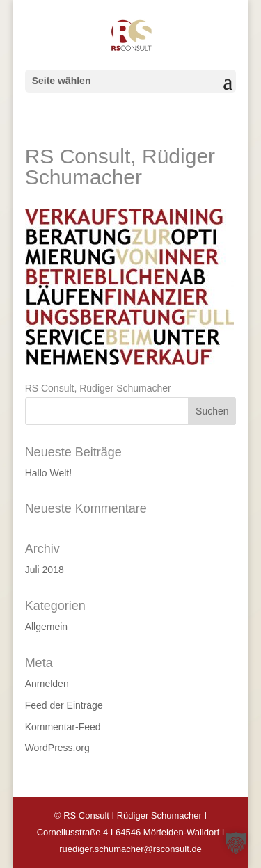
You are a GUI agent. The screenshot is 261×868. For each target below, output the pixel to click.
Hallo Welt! (48, 473)
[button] (236, 843)
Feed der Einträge (64, 705)
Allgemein (46, 627)
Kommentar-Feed (63, 727)
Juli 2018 (45, 570)
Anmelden (47, 684)
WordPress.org (57, 748)
